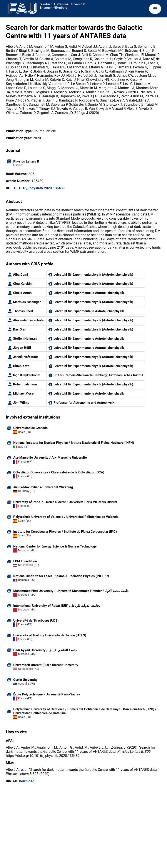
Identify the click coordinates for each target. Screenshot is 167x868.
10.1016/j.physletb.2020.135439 (39, 188)
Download (27, 781)
